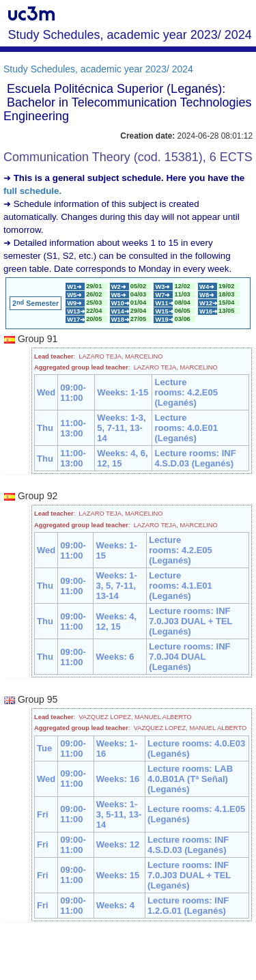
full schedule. (32, 191)
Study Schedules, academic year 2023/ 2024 (98, 69)
